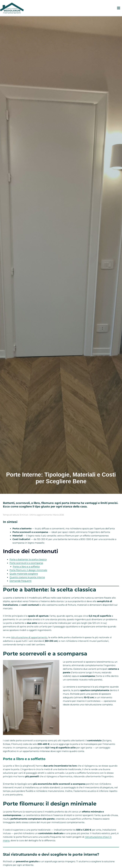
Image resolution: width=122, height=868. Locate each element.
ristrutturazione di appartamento (29, 637)
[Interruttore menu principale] (119, 8)
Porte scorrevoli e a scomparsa (26, 563)
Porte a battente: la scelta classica (28, 559)
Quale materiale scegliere (24, 574)
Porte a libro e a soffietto (26, 567)
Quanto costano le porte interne (27, 577)
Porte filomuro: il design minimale (28, 570)
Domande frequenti (21, 581)
